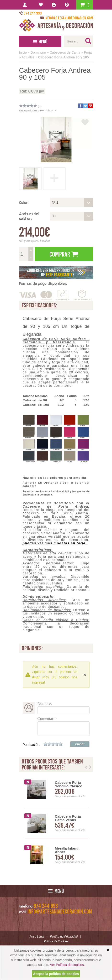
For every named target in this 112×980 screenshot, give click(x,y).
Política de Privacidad (64, 937)
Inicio (23, 52)
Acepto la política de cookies (56, 974)
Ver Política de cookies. (67, 965)
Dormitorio (38, 52)
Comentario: (48, 719)
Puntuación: (32, 745)
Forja (88, 52)
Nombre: (45, 704)
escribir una (48, 110)
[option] (56, 823)
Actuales (28, 57)
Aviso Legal (37, 937)
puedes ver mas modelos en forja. (55, 543)
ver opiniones (28, 110)
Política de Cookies (56, 941)
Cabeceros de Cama (65, 52)
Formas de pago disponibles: (43, 283)
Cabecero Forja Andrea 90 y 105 (64, 57)
